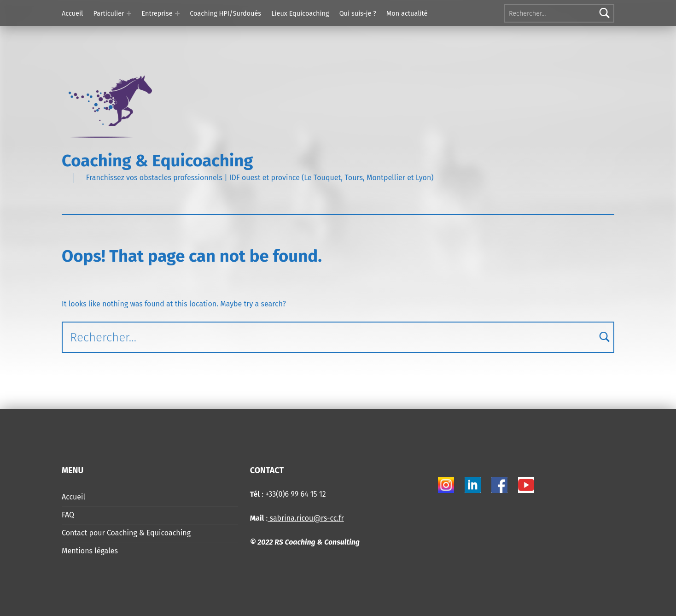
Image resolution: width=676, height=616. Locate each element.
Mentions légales (90, 551)
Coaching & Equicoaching (157, 161)
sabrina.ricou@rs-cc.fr (306, 518)
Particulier (108, 13)
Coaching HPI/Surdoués (225, 13)
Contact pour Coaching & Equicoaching (126, 533)
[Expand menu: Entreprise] (177, 13)
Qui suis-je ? (358, 13)
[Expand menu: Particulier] (129, 13)
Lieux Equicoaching (300, 13)
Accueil (72, 13)
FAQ (68, 515)
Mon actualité (407, 13)
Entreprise (157, 13)
